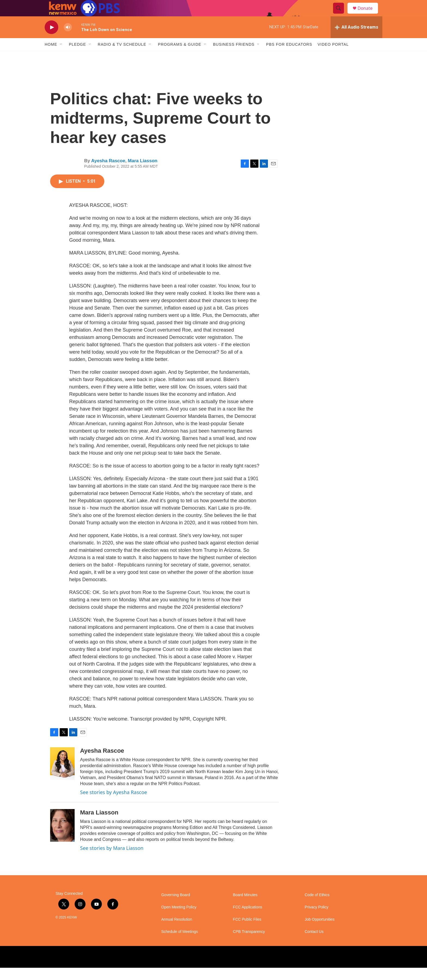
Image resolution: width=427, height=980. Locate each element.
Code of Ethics (317, 907)
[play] (51, 40)
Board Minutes (245, 907)
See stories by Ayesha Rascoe (114, 804)
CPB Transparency (249, 944)
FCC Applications (247, 919)
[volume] (68, 40)
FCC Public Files (247, 932)
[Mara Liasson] (62, 838)
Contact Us (314, 944)
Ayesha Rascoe (108, 173)
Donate (368, 14)
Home (51, 57)
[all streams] (356, 39)
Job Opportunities (320, 932)
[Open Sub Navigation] (61, 57)
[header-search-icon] (341, 14)
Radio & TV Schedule (122, 57)
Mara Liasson (143, 173)
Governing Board (176, 907)
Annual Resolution (177, 932)
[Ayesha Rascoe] (62, 776)
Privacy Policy (317, 919)
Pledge (77, 57)
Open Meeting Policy (179, 919)
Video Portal (333, 57)
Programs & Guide (180, 57)
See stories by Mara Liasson (112, 860)
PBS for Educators (289, 57)
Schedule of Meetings (180, 944)
